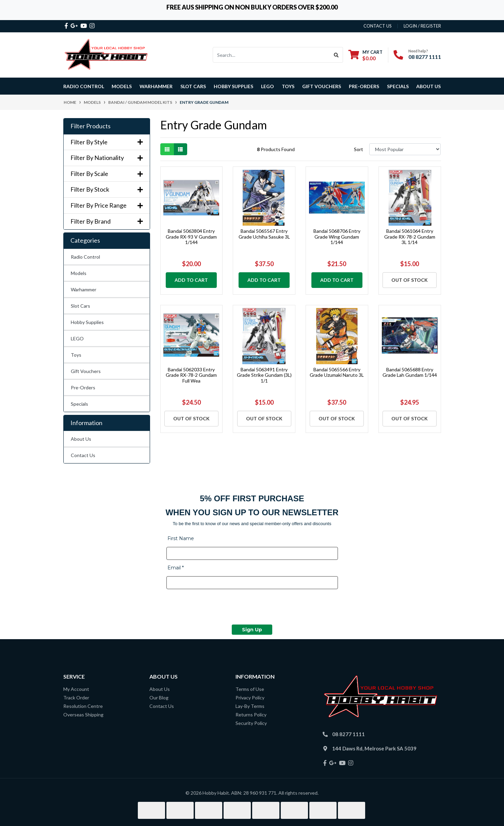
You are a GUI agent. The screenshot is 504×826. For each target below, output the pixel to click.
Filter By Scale (107, 174)
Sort (359, 149)
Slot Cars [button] (193, 86)
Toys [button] (288, 86)
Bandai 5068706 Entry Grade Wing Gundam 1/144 (337, 237)
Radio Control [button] (84, 86)
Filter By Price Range (107, 205)
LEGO (77, 338)
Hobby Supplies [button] (233, 86)
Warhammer (156, 86)
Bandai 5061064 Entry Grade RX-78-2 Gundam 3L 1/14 (410, 237)
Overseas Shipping (83, 715)
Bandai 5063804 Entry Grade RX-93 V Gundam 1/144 (191, 237)
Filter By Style (107, 142)
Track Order (76, 698)
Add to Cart (191, 280)
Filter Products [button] (91, 126)
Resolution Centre (83, 706)
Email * (176, 568)
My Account (76, 689)
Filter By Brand (107, 221)
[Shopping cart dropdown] (365, 55)
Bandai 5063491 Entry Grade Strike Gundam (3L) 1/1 (264, 375)
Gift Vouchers (322, 86)
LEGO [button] (267, 86)
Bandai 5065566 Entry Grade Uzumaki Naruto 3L (337, 372)
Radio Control (85, 257)
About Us (428, 86)
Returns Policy (251, 715)
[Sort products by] (405, 149)
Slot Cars (80, 306)
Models (79, 273)
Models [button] (122, 86)
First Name (181, 538)
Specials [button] (398, 86)
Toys (76, 355)
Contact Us (83, 455)
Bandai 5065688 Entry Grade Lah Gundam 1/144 (410, 372)
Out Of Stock (410, 280)
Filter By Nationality (107, 158)
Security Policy (251, 723)
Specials (79, 404)
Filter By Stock (107, 189)
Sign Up (252, 630)
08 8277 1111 (425, 57)
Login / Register (422, 26)
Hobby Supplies (87, 322)
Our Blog (159, 698)
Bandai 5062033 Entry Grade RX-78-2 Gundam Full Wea (191, 375)
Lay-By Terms (250, 706)
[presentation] (218, 608)
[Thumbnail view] (167, 149)
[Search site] (336, 55)
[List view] (180, 149)
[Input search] (271, 55)
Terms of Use (250, 689)
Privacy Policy (250, 698)
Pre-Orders (364, 86)
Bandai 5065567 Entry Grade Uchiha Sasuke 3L (264, 234)
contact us (378, 26)
